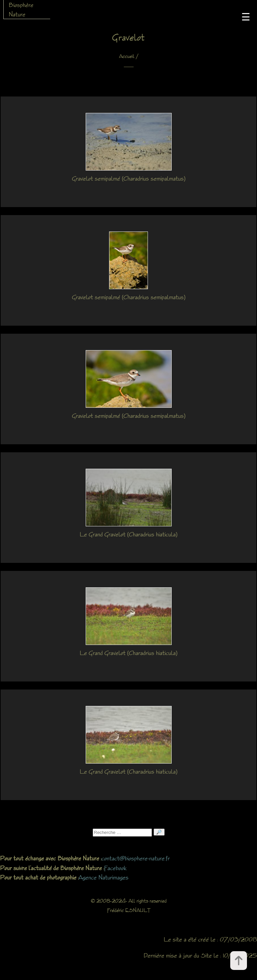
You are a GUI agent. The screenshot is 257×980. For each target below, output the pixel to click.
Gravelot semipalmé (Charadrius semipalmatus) (129, 178)
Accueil (127, 56)
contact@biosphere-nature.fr (136, 858)
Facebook (115, 868)
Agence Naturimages (104, 877)
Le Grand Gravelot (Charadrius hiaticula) (128, 534)
